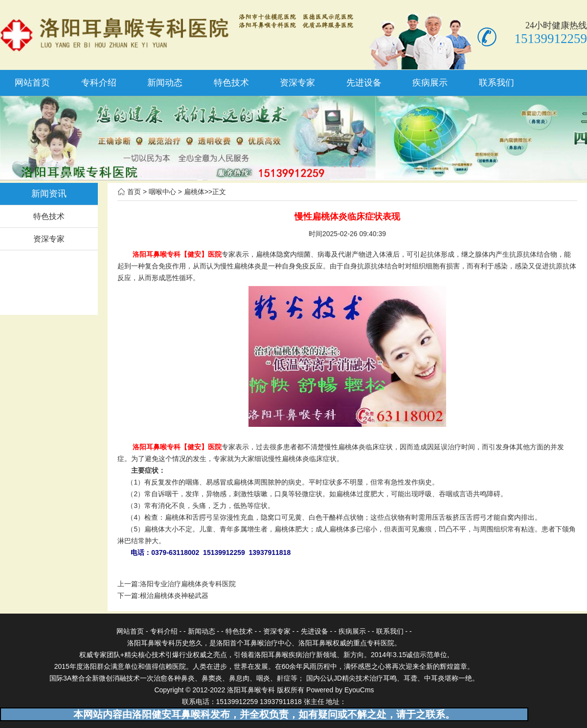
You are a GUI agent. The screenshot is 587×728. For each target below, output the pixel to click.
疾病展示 (430, 83)
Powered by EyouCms (339, 690)
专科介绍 (99, 83)
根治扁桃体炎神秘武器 (174, 596)
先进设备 (364, 83)
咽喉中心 (162, 192)
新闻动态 (165, 83)
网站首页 (32, 83)
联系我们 (497, 83)
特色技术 (231, 83)
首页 (134, 192)
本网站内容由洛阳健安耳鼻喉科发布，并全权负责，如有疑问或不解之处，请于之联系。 (264, 714)
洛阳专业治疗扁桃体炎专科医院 (188, 584)
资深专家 (297, 83)
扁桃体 (194, 192)
